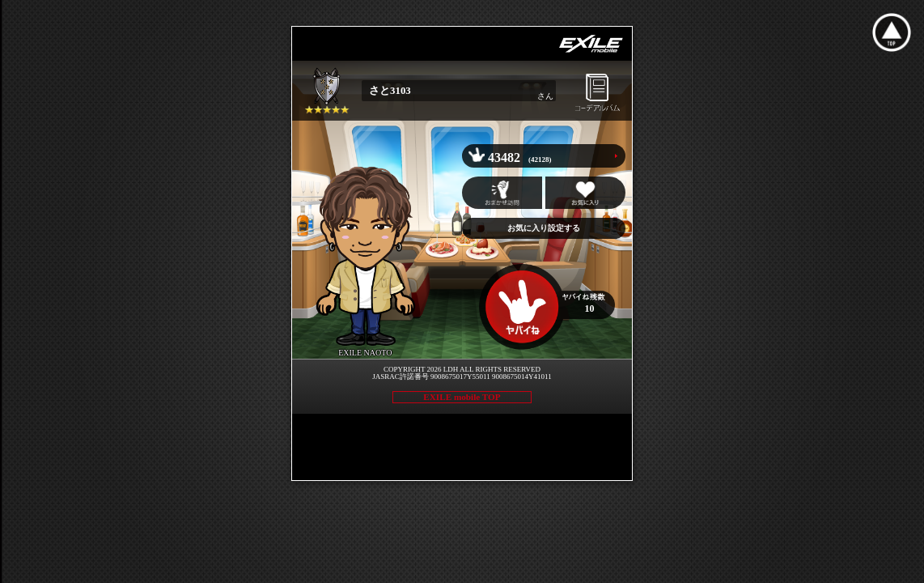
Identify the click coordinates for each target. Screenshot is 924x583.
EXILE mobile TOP (462, 397)
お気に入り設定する (544, 228)
